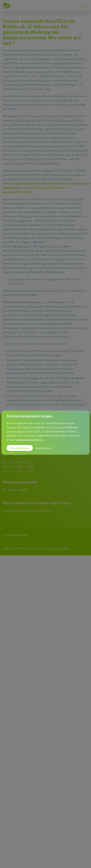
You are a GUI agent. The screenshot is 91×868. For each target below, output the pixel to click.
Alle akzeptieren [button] (20, 448)
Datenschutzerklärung (29, 440)
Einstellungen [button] (43, 448)
